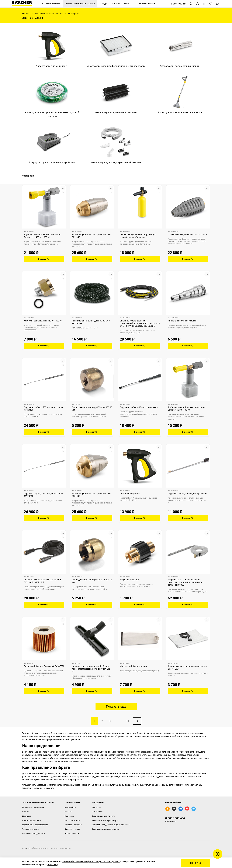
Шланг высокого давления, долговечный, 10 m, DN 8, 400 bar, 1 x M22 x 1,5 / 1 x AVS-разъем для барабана (140, 323)
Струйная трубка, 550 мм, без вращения (187, 494)
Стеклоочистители (73, 825)
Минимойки (70, 807)
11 (128, 721)
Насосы (68, 812)
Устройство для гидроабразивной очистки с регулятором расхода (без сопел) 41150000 (186, 582)
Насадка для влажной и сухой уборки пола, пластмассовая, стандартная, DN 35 (91, 669)
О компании (98, 812)
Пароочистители (72, 820)
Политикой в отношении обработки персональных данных (91, 861)
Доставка (27, 816)
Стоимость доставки (32, 820)
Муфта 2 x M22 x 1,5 (129, 580)
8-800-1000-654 (175, 818)
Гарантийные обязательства (35, 825)
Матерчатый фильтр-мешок (133, 666)
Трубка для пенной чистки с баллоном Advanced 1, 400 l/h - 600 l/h (43, 236)
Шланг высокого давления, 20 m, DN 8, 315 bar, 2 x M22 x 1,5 (43, 581)
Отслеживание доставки (34, 834)
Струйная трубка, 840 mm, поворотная (139, 407)
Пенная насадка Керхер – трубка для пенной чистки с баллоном (138, 236)
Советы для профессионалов (105, 829)
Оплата (26, 812)
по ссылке (53, 865)
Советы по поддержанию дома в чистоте (111, 825)
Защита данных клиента (103, 816)
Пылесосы (69, 816)
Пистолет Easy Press (130, 494)
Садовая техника (72, 829)
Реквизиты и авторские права (106, 820)
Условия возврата (30, 829)
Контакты (96, 807)
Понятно (195, 863)
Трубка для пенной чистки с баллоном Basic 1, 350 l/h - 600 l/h (186, 409)
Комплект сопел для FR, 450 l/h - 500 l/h (43, 321)
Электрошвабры (72, 834)
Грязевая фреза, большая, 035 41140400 (188, 234)
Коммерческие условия (33, 807)
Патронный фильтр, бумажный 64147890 (44, 666)
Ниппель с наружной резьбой (182, 321)
